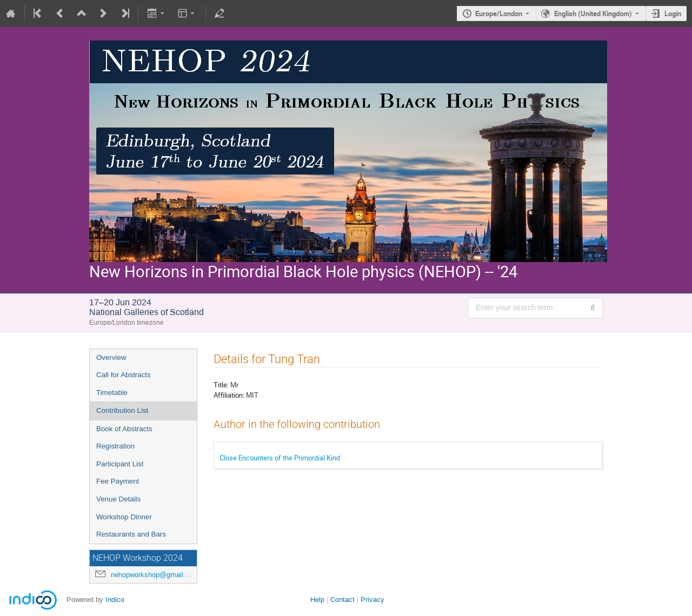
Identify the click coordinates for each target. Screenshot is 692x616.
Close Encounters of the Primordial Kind (280, 458)
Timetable (112, 393)
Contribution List (122, 410)
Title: (221, 385)
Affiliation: (229, 395)
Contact (342, 600)
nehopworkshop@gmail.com (155, 575)
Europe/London (499, 14)
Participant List (120, 464)
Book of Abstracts (124, 429)
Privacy (372, 600)
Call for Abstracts (124, 375)
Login (673, 14)
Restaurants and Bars (131, 534)
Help (317, 600)
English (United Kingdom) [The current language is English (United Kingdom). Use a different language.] (593, 14)
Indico (115, 600)
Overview (111, 357)
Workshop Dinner (124, 517)
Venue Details (118, 499)
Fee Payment (118, 481)
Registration (115, 446)
